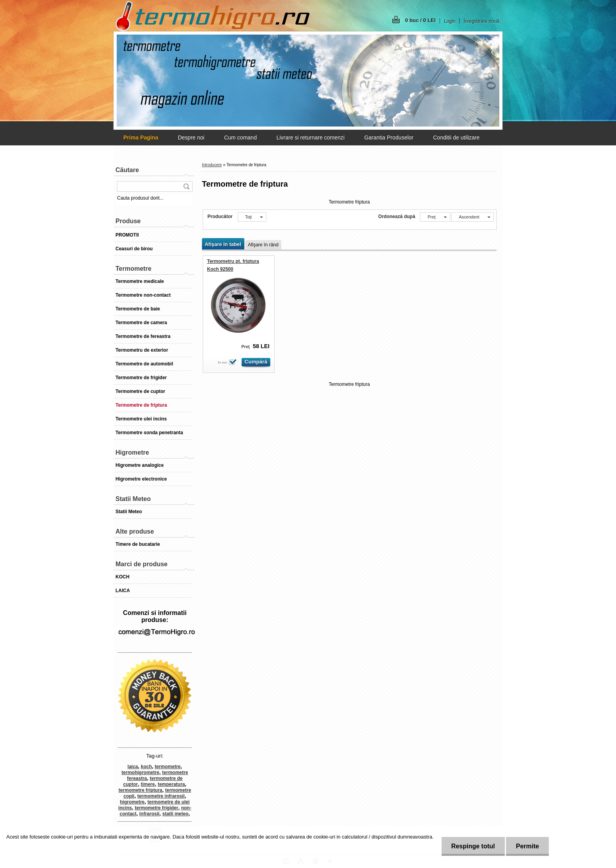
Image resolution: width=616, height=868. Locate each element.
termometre (168, 767)
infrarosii (149, 814)
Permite (527, 846)
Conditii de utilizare (456, 138)
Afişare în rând (263, 245)
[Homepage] (141, 138)
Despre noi (191, 138)
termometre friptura (140, 790)
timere (148, 784)
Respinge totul (473, 846)
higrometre (132, 802)
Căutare (127, 170)
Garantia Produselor (389, 138)
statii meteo (175, 814)
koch (147, 767)
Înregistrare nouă (481, 21)
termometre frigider (157, 808)
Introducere (212, 165)
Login (450, 21)
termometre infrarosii (161, 796)
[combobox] (435, 217)
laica (133, 767)
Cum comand (240, 138)
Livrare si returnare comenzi (311, 138)
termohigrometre (140, 773)
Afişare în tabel (223, 244)
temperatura (171, 784)
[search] (186, 186)
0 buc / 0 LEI (420, 20)
